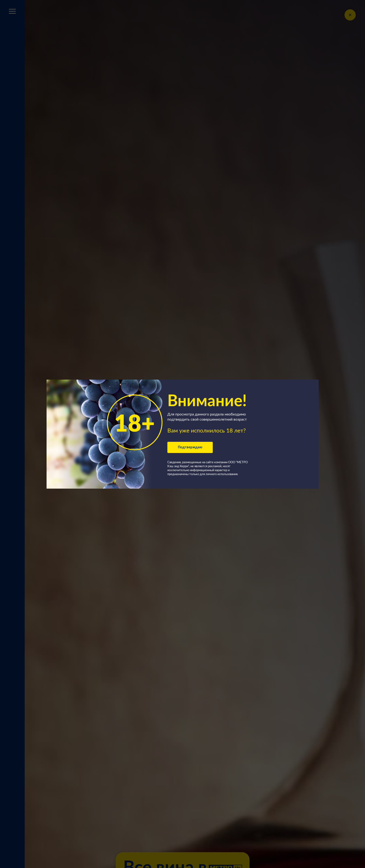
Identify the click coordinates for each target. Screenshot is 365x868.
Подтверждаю (190, 447)
